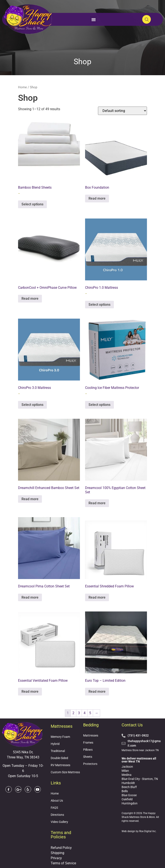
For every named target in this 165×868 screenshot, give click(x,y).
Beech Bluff (129, 787)
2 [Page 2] (73, 713)
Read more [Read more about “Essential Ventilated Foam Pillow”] (30, 691)
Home (22, 87)
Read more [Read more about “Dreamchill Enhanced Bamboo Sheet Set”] (30, 499)
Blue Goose (129, 795)
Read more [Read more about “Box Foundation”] (97, 198)
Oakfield (127, 799)
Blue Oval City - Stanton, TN (140, 779)
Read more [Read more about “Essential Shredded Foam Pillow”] (97, 597)
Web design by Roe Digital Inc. (139, 831)
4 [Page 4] (85, 713)
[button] (93, 19)
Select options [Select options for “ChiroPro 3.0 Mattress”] (32, 405)
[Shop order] (122, 111)
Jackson (127, 767)
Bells (125, 791)
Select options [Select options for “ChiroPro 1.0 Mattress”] (99, 305)
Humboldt (128, 783)
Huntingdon (130, 803)
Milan (125, 771)
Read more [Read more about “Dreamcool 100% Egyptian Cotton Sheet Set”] (97, 503)
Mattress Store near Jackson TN (140, 750)
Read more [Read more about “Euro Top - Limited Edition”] (97, 691)
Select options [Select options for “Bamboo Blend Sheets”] (32, 204)
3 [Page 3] (79, 713)
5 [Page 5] (90, 713)
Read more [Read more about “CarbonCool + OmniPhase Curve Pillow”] (30, 299)
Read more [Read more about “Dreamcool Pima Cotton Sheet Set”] (30, 597)
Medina (127, 775)
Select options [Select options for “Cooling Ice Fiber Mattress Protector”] (99, 405)
